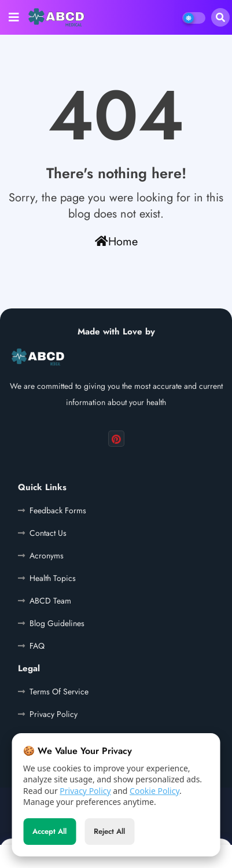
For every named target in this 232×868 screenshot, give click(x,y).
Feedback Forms (58, 510)
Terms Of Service (59, 692)
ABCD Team (50, 601)
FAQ (37, 646)
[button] (220, 17)
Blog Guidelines (57, 623)
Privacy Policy (85, 792)
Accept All (49, 834)
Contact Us (48, 533)
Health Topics (53, 578)
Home (116, 242)
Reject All (109, 834)
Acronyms (47, 556)
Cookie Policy (154, 792)
